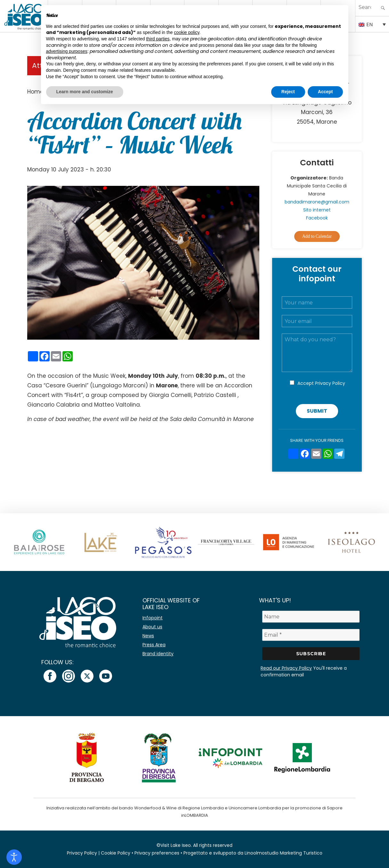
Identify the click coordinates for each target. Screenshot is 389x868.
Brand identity (158, 654)
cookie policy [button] (186, 32)
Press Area (154, 645)
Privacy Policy (330, 383)
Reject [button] (288, 92)
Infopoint (153, 618)
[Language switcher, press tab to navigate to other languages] (372, 24)
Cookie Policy (116, 853)
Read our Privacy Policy (286, 668)
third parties (158, 39)
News (148, 636)
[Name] (311, 617)
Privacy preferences (157, 853)
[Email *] (311, 635)
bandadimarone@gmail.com (317, 202)
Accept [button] (325, 92)
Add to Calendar (317, 236)
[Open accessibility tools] (14, 857)
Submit (317, 411)
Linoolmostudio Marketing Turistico (284, 853)
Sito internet (317, 210)
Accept (321, 383)
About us (152, 627)
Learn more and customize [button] (85, 92)
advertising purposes (67, 51)
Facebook (317, 218)
